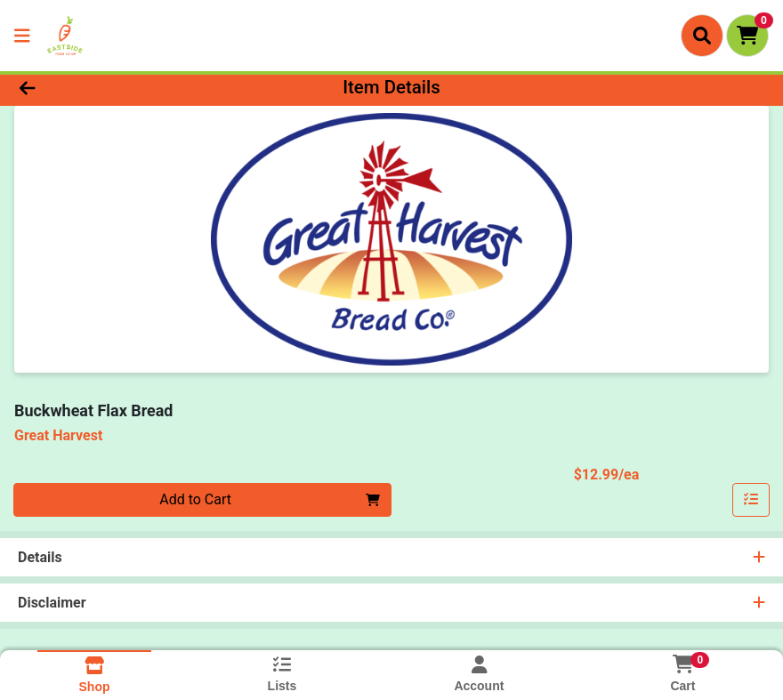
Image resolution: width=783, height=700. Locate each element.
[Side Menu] (22, 36)
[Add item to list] (751, 500)
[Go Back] (109, 87)
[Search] (702, 36)
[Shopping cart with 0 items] (747, 36)
